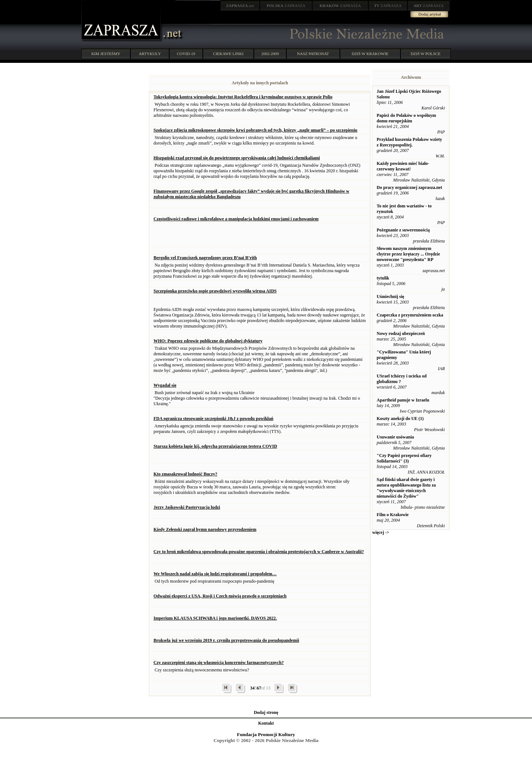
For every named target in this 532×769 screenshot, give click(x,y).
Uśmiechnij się (390, 297)
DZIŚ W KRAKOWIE (370, 54)
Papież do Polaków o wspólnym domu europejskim (406, 118)
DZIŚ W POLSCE (425, 54)
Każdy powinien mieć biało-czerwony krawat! (403, 166)
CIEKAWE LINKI (229, 54)
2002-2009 (270, 54)
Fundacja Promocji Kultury (266, 734)
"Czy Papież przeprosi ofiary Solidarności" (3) (404, 458)
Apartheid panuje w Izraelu (403, 400)
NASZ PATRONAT (313, 54)
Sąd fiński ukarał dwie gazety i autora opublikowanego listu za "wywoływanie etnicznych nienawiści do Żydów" (406, 488)
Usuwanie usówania (395, 437)
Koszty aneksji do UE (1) (400, 419)
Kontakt (266, 723)
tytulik (383, 278)
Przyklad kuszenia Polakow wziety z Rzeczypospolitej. (409, 142)
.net (240, 6)
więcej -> (381, 532)
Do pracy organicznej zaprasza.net (409, 187)
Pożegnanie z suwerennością (403, 230)
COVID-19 (186, 54)
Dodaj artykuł (430, 14)
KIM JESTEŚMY (106, 54)
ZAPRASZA (286, 6)
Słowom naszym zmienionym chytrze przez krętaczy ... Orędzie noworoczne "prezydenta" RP (408, 254)
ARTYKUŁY (150, 54)
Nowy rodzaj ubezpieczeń (400, 333)
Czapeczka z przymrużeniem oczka (410, 315)
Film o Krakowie (393, 515)
